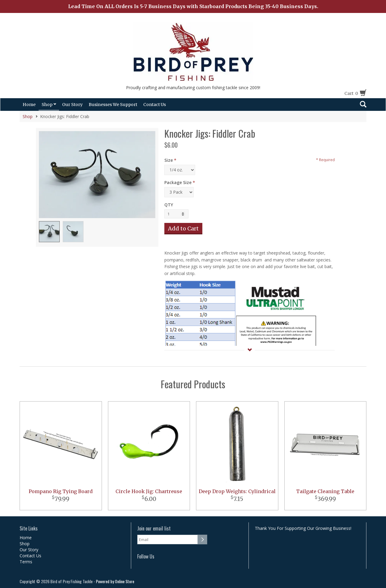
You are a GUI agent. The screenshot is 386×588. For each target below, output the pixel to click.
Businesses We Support (113, 105)
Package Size (178, 182)
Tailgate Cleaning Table (325, 491)
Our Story (72, 105)
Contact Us (155, 105)
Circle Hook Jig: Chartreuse (149, 491)
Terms (26, 562)
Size (169, 160)
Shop (49, 105)
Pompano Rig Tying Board (61, 491)
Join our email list (154, 529)
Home (29, 105)
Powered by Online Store (115, 581)
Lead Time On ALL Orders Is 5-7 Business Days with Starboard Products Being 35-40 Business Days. (193, 6)
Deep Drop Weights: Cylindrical (237, 491)
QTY (169, 205)
